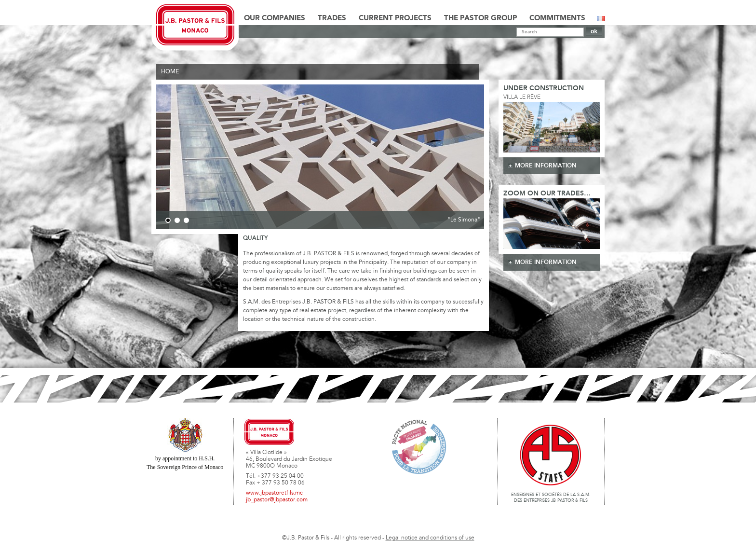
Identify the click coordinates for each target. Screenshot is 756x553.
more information (546, 166)
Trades (332, 18)
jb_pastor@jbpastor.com (277, 500)
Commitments (557, 18)
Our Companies (275, 18)
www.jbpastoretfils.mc (274, 493)
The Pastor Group (480, 18)
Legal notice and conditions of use (430, 538)
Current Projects (395, 18)
